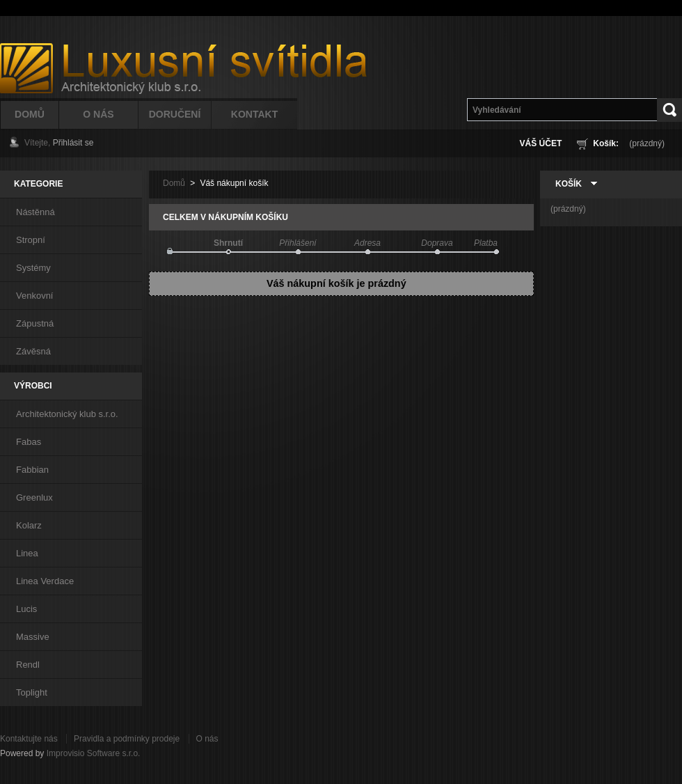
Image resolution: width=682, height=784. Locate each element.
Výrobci (33, 386)
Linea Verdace (45, 581)
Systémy (33, 268)
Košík (569, 184)
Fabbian (32, 470)
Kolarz (29, 525)
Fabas (29, 442)
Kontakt (254, 114)
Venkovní (35, 296)
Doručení (175, 114)
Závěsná (33, 351)
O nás (207, 739)
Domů (30, 114)
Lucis (26, 609)
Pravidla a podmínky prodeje (127, 739)
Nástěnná (35, 212)
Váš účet (541, 143)
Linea (27, 553)
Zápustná (35, 323)
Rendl (28, 665)
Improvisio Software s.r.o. (94, 753)
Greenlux (34, 497)
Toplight (32, 692)
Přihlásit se (73, 143)
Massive (33, 637)
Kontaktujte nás (29, 739)
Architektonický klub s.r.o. (67, 414)
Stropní (31, 240)
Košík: (606, 143)
